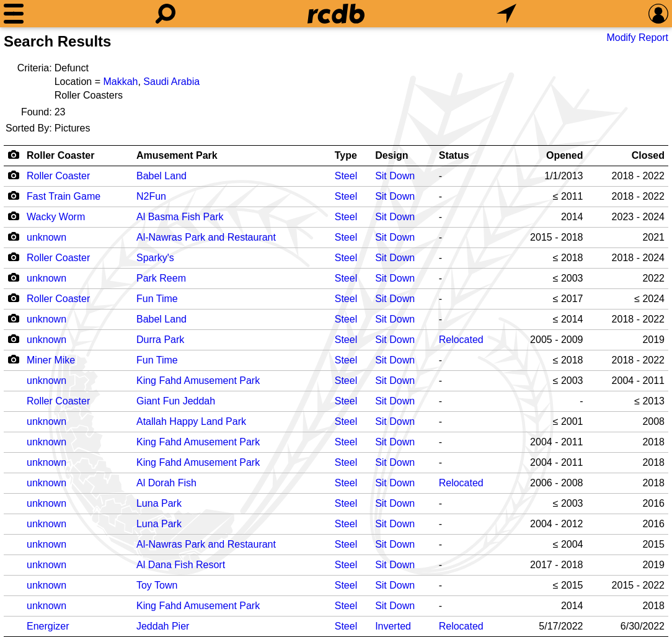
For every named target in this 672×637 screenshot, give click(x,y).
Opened (565, 155)
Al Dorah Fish (166, 483)
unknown (46, 237)
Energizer (48, 626)
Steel (346, 176)
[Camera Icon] (13, 175)
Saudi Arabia (171, 82)
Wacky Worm (56, 217)
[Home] (336, 14)
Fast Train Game (64, 196)
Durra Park (160, 340)
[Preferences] (658, 14)
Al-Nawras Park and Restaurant (206, 237)
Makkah (120, 82)
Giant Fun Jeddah (176, 401)
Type (346, 155)
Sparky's (155, 258)
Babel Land (161, 176)
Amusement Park (177, 155)
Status (454, 155)
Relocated (461, 340)
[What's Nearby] (506, 14)
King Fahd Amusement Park (198, 381)
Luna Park (159, 503)
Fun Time (157, 299)
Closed (648, 155)
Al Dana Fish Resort (181, 565)
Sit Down (395, 176)
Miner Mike (51, 360)
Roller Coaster (60, 155)
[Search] (166, 14)
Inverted (393, 626)
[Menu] (14, 14)
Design (391, 155)
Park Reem (161, 278)
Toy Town (157, 585)
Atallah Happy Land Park (191, 421)
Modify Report (637, 38)
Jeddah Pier (163, 626)
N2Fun (151, 196)
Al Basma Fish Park (180, 217)
